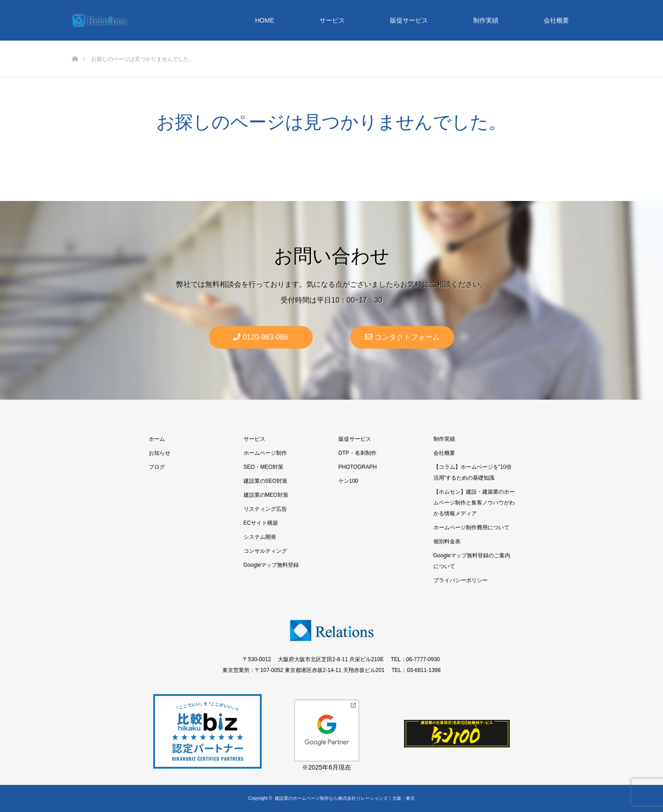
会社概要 (556, 20)
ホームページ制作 (265, 453)
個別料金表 (447, 541)
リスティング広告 (265, 509)
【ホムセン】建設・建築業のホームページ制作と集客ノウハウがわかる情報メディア (474, 503)
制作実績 (486, 20)
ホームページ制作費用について (471, 527)
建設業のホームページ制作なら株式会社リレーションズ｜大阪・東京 (345, 798)
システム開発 (260, 537)
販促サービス (409, 20)
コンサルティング (265, 551)
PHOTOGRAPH (358, 467)
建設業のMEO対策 (266, 495)
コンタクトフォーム (402, 337)
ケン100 (348, 481)
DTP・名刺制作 (357, 453)
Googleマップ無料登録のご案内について (472, 561)
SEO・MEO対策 (264, 467)
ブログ (157, 467)
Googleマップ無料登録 (271, 565)
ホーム (157, 439)
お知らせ (160, 453)
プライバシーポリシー (461, 580)
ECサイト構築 (261, 523)
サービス (332, 20)
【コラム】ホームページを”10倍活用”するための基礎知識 (473, 472)
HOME (265, 20)
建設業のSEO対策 (266, 481)
